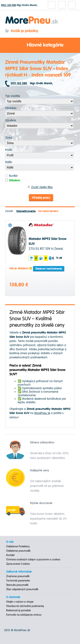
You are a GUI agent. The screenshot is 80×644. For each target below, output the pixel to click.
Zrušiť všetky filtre (40, 187)
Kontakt (10, 555)
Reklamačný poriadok (18, 610)
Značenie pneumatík (18, 576)
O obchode (13, 597)
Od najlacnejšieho (48, 211)
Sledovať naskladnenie (49, 269)
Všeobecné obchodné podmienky (25, 606)
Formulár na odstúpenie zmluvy (24, 615)
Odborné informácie (19, 572)
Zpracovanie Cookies (18, 564)
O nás (10, 542)
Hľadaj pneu (41, 198)
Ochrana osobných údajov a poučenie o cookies (33, 560)
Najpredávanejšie (26, 211)
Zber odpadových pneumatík (22, 589)
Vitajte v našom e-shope (20, 602)
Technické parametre (18, 581)
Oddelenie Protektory (18, 546)
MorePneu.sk (42, 413)
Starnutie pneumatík (17, 585)
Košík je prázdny (22, 31)
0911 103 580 (9, 5)
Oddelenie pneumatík (18, 551)
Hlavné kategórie (40, 45)
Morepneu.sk (32, 17)
